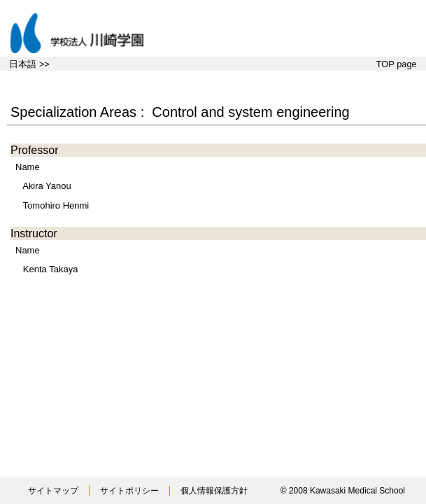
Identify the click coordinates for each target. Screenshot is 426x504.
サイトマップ (53, 491)
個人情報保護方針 (214, 491)
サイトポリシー (129, 491)
